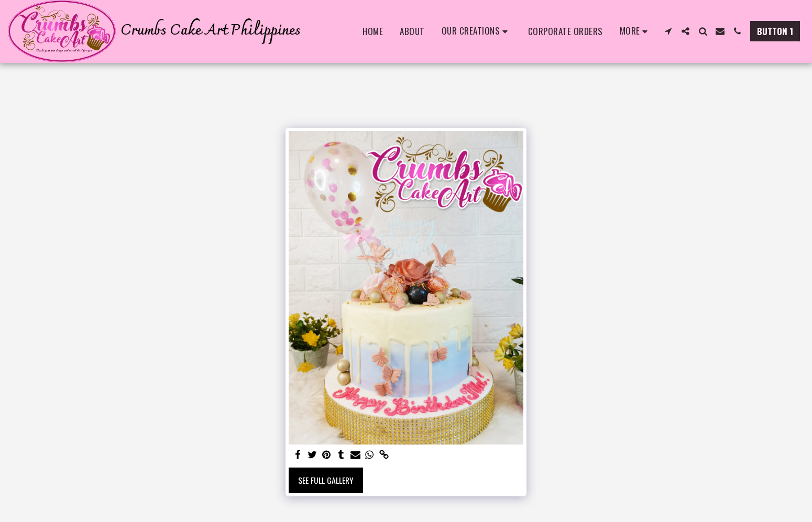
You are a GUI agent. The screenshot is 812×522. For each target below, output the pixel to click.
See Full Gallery (326, 480)
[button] (476, 31)
